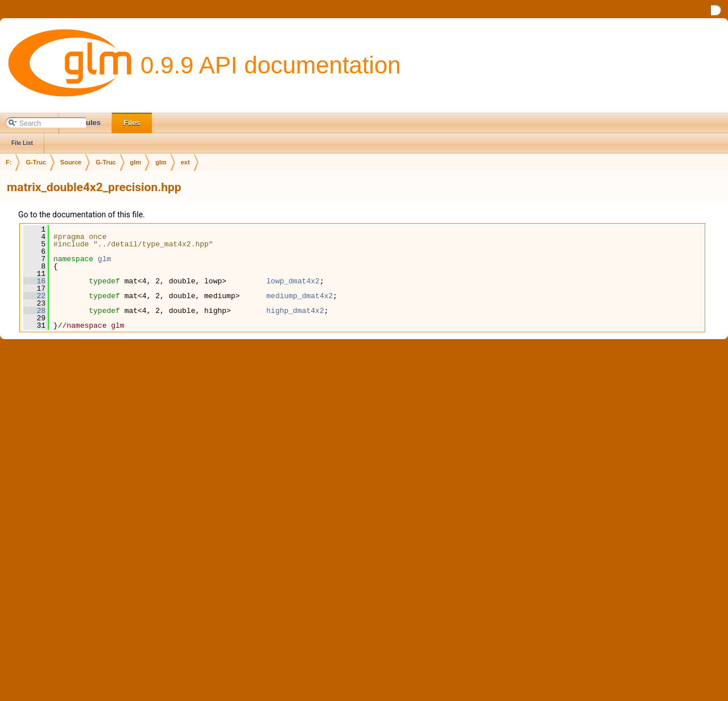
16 (34, 281)
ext (185, 162)
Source (71, 162)
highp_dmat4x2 (295, 311)
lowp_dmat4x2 (293, 281)
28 (34, 311)
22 (34, 296)
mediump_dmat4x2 (299, 296)
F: (9, 162)
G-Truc (36, 162)
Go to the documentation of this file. (82, 215)
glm (136, 162)
